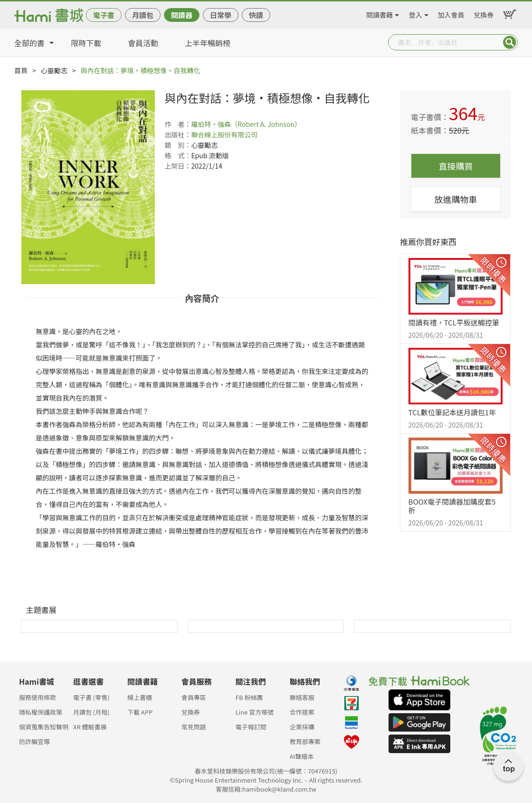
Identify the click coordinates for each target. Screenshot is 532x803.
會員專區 (194, 697)
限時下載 (86, 43)
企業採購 (302, 727)
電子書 (104, 15)
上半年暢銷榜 (208, 43)
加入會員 (451, 13)
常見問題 (194, 727)
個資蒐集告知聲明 (44, 727)
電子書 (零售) (91, 697)
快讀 (256, 15)
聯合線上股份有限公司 (224, 134)
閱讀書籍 (380, 13)
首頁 (21, 70)
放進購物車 (456, 199)
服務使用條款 (38, 697)
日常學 (221, 15)
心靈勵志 (54, 70)
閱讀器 (182, 15)
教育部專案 (305, 741)
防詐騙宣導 (34, 741)
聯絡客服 (302, 697)
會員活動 (143, 43)
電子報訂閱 (251, 727)
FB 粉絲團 (249, 697)
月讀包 (143, 15)
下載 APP (140, 712)
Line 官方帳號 (255, 712)
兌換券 (484, 13)
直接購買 (456, 166)
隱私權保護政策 (41, 712)
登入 (416, 13)
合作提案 (302, 712)
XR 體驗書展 (90, 727)
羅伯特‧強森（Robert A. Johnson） (246, 124)
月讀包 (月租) (91, 712)
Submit (510, 42)
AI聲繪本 (302, 756)
